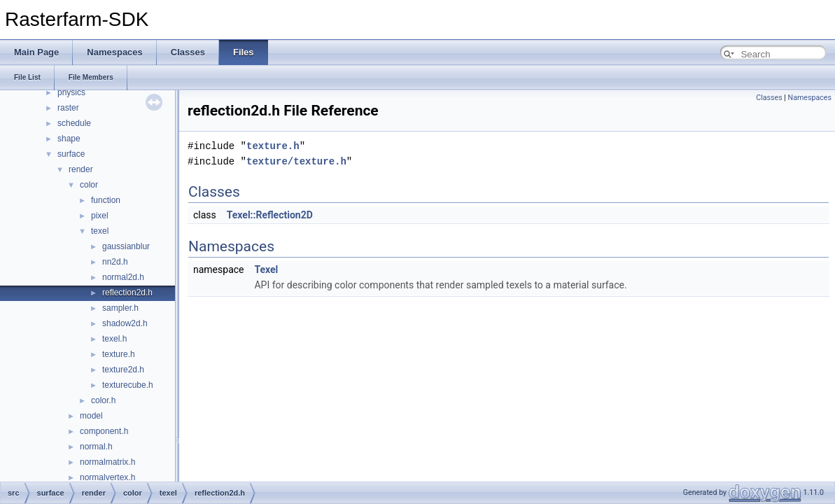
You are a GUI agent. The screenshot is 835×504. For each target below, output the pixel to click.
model (91, 416)
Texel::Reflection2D (270, 215)
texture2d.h (123, 370)
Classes (769, 98)
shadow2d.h (125, 323)
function (106, 200)
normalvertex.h (107, 477)
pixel (100, 216)
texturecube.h (128, 385)
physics (71, 92)
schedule (74, 123)
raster (68, 108)
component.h (104, 431)
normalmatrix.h (107, 462)
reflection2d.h (127, 293)
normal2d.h (123, 277)
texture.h (119, 354)
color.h (103, 400)
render (81, 169)
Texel (266, 269)
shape (69, 139)
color (89, 185)
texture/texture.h (296, 161)
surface (71, 154)
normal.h (96, 447)
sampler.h (120, 308)
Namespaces (810, 98)
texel (100, 231)
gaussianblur (126, 246)
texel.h (114, 339)
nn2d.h (115, 262)
